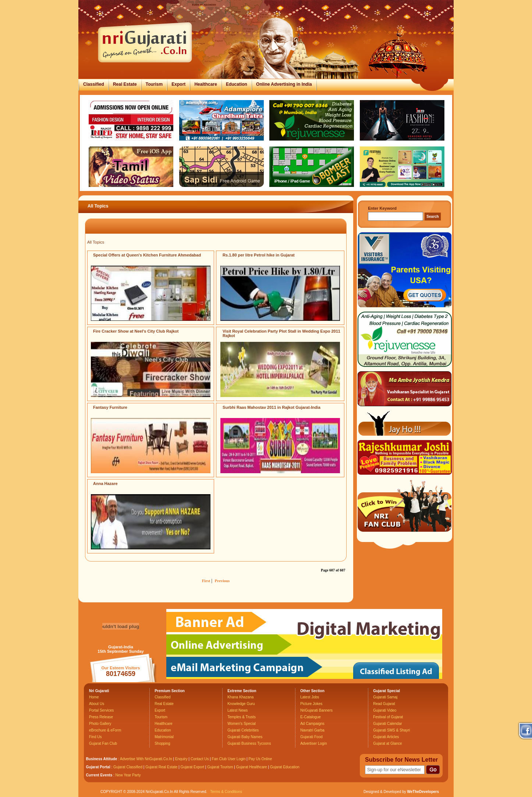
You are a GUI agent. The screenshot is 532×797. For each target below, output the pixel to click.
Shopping (162, 743)
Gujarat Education (285, 767)
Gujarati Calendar (387, 724)
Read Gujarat (384, 704)
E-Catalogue (311, 717)
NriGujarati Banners (316, 710)
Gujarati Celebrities (243, 730)
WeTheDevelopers (423, 792)
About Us (97, 704)
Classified (94, 84)
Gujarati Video (385, 710)
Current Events (99, 775)
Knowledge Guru (241, 704)
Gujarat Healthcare (252, 767)
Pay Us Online (260, 759)
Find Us (95, 737)
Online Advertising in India (284, 84)
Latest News (237, 710)
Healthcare (205, 84)
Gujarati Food (311, 737)
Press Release (101, 717)
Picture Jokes (311, 704)
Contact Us (200, 759)
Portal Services (101, 710)
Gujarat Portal (98, 767)
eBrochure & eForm (105, 730)
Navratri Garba (312, 730)
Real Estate (125, 84)
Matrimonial (164, 737)
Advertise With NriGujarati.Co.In (146, 759)
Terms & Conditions (226, 792)
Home (94, 697)
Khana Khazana (240, 697)
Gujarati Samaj (385, 697)
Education (237, 84)
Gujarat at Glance (387, 743)
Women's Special (242, 724)
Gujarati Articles (386, 737)
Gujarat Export (192, 767)
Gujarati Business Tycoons (249, 743)
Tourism (154, 84)
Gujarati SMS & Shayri (391, 730)
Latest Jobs (310, 697)
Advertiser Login (313, 743)
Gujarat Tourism (220, 767)
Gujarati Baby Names (245, 737)
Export (178, 84)
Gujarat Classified (128, 767)
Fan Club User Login (229, 759)
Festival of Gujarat (388, 717)
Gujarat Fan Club (103, 743)
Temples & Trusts (242, 717)
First (206, 581)
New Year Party (128, 775)
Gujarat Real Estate (161, 767)
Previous (222, 581)
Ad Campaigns (312, 724)
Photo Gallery (100, 724)
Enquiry (182, 759)
